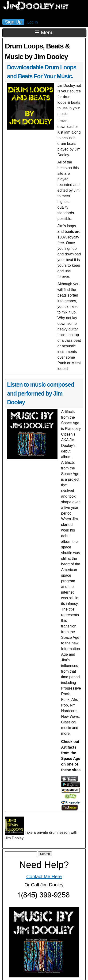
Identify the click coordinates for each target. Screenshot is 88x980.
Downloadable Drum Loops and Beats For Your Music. (42, 72)
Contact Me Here (44, 877)
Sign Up (13, 22)
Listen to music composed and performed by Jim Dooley (40, 393)
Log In (33, 22)
